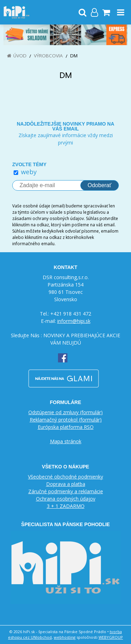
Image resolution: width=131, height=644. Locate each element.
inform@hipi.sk (74, 321)
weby (29, 172)
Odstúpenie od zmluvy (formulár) (65, 412)
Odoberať (100, 185)
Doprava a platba (66, 484)
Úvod (20, 56)
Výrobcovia (48, 56)
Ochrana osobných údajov (66, 499)
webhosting (65, 637)
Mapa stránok (66, 441)
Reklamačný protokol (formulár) (66, 420)
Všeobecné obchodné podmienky (65, 477)
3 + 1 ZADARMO (66, 506)
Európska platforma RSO (66, 427)
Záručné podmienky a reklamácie (66, 491)
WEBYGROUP (111, 637)
